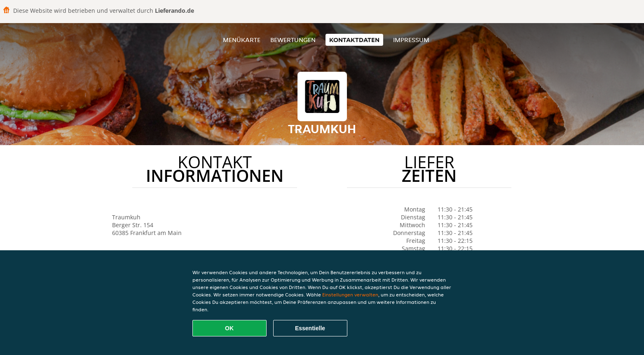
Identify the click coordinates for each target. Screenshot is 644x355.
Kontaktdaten (354, 40)
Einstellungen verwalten (350, 295)
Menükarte (242, 40)
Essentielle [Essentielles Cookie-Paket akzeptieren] (310, 328)
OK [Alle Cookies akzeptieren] (229, 328)
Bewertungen (293, 40)
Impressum (411, 40)
